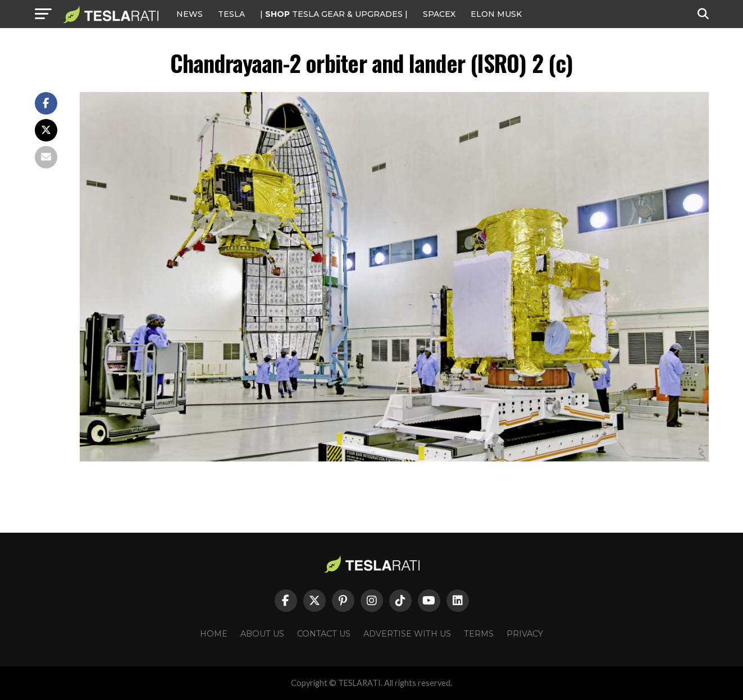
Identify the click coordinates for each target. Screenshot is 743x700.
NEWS (190, 14)
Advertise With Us (407, 634)
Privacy (525, 634)
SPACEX (439, 14)
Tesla (231, 14)
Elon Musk (496, 14)
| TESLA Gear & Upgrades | (334, 14)
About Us (262, 634)
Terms (479, 634)
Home (214, 634)
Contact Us (324, 634)
